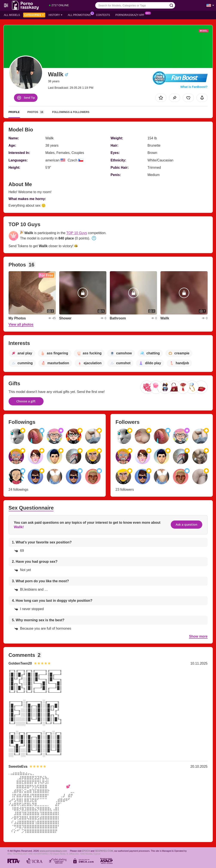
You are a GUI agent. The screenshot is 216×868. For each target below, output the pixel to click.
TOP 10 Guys (77, 233)
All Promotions (80, 15)
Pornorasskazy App (131, 15)
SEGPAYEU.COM (104, 851)
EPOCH (86, 851)
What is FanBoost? (194, 87)
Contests (103, 15)
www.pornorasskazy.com (53, 851)
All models (12, 15)
